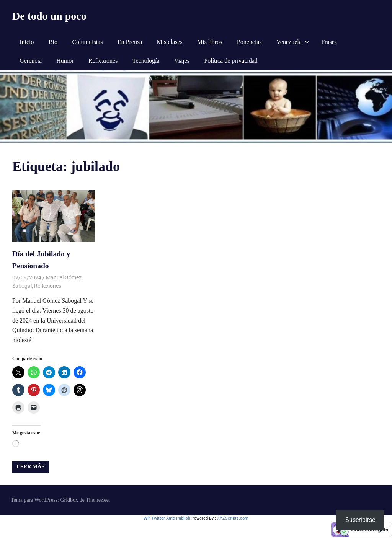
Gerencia (31, 61)
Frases (329, 42)
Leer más (30, 465)
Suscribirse (360, 520)
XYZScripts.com (233, 516)
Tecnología (146, 61)
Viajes (182, 61)
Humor (65, 61)
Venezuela (293, 42)
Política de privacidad (231, 61)
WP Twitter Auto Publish (167, 516)
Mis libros (210, 42)
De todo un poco (49, 16)
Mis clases (170, 42)
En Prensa (130, 42)
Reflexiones (103, 61)
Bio (53, 42)
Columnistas (87, 42)
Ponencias (249, 42)
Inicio (27, 42)
